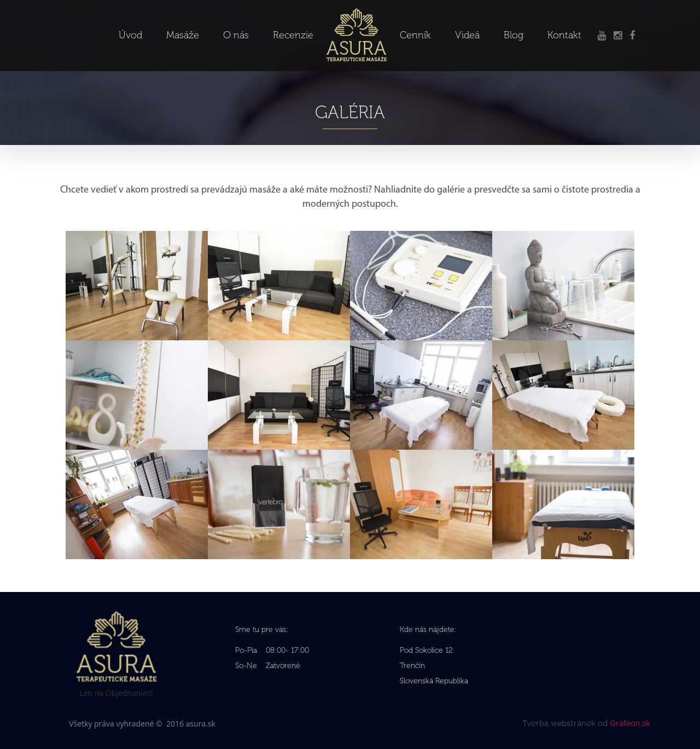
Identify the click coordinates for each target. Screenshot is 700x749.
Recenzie (293, 35)
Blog (514, 35)
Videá (467, 35)
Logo (357, 16)
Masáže (183, 35)
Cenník (415, 35)
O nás (236, 35)
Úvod (130, 35)
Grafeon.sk (630, 724)
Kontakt (564, 35)
